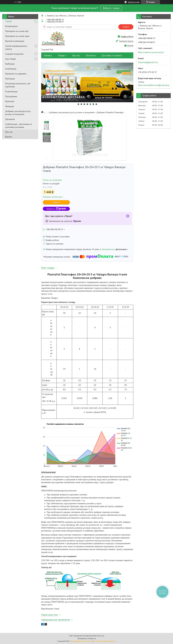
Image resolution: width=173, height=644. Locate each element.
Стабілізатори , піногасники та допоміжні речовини (18, 126)
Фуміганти (10, 101)
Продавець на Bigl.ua (87, 638)
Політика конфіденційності (105, 641)
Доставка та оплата (112, 55)
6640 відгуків (134, 2)
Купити (56, 202)
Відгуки (9, 137)
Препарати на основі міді (17, 31)
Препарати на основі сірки (17, 36)
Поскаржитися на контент (81, 641)
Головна (48, 55)
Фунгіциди (10, 79)
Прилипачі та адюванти (16, 74)
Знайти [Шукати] (126, 27)
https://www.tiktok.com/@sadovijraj (154, 85)
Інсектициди (11, 69)
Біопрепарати (11, 26)
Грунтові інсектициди (15, 41)
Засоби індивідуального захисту (16, 47)
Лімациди (10, 106)
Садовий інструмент (14, 54)
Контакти (91, 55)
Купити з (56, 209)
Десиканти (10, 119)
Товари (9, 21)
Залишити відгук (126, 41)
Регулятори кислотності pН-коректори (18, 85)
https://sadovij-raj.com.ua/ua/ (151, 52)
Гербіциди (10, 64)
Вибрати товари (111, 8)
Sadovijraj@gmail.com (148, 62)
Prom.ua (101, 636)
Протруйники (11, 96)
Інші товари (11, 59)
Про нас (9, 132)
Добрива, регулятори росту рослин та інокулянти (18, 113)
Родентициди (11, 91)
